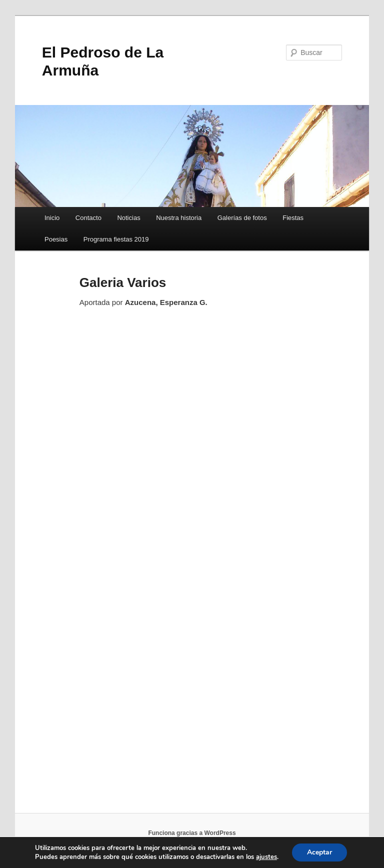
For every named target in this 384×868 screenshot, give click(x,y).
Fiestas (293, 218)
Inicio (52, 218)
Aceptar (319, 852)
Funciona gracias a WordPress (192, 833)
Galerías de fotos (242, 218)
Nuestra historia (179, 218)
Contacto (88, 218)
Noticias (128, 218)
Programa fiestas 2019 (116, 239)
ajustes (266, 857)
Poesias (56, 239)
